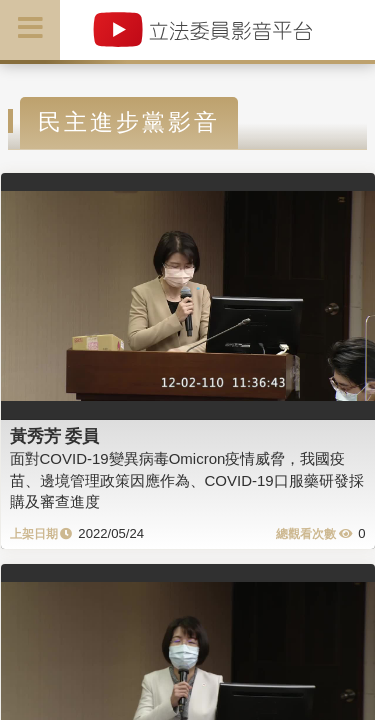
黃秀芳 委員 (55, 436)
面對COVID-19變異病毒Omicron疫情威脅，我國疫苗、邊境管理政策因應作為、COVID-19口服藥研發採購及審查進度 (187, 480)
